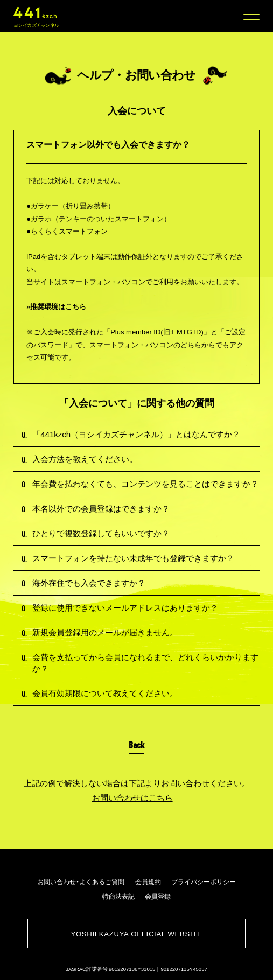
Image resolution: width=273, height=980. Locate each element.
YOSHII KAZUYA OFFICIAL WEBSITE (137, 933)
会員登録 (158, 896)
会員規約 (148, 881)
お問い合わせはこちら (132, 798)
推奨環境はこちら (58, 307)
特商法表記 (118, 896)
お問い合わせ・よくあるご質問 (81, 881)
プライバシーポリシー (204, 881)
